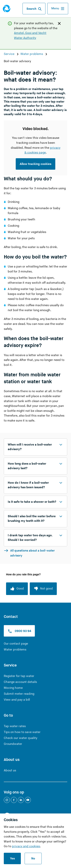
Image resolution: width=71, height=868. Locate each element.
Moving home (13, 688)
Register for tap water (19, 676)
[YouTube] (28, 800)
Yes (12, 859)
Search (34, 9)
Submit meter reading (19, 694)
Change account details (20, 682)
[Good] (17, 589)
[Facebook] (14, 800)
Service (9, 54)
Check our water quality (21, 738)
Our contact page (16, 644)
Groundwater (13, 744)
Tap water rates (15, 726)
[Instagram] (7, 800)
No (33, 859)
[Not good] (43, 589)
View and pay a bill (17, 700)
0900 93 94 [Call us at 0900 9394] (19, 631)
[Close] (59, 23)
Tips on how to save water (22, 732)
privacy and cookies (26, 846)
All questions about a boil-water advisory (29, 553)
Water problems (32, 54)
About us (10, 770)
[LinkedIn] (21, 800)
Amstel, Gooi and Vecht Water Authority (30, 36)
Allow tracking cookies (35, 164)
